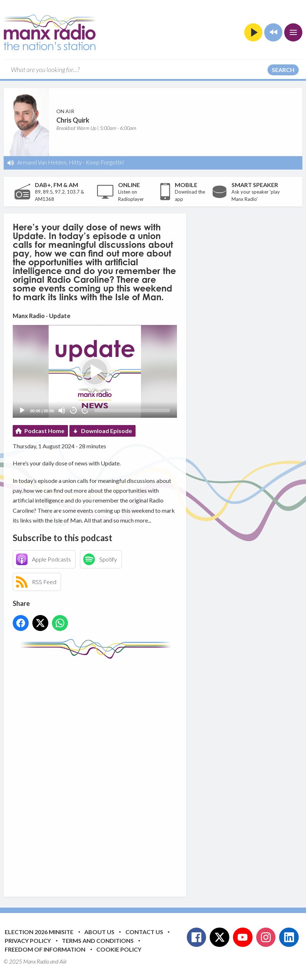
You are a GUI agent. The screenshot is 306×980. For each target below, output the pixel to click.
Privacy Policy (28, 941)
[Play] (22, 410)
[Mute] (62, 410)
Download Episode (106, 431)
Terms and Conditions (98, 941)
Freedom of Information (45, 949)
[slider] (132, 410)
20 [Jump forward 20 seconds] (85, 410)
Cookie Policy (119, 949)
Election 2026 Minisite (39, 932)
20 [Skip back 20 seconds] (74, 410)
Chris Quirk (73, 120)
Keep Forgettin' (105, 162)
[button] (95, 372)
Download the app (190, 195)
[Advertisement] (149, 772)
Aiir (63, 961)
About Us (99, 932)
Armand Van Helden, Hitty (49, 162)
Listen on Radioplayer (131, 195)
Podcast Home (44, 431)
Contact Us (144, 932)
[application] (95, 371)
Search (283, 70)
